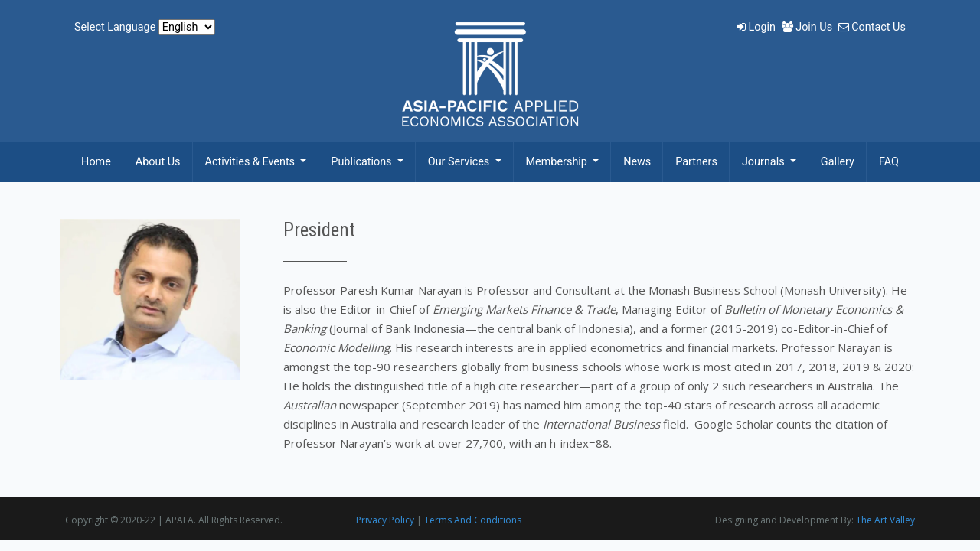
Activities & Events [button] (252, 162)
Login (758, 27)
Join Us (808, 27)
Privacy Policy (385, 520)
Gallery (838, 162)
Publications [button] (363, 162)
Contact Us (872, 27)
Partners (696, 162)
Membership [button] (558, 162)
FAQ (889, 162)
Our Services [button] (460, 162)
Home (96, 162)
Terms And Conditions (473, 520)
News (637, 162)
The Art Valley (885, 520)
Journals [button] (764, 162)
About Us (158, 162)
